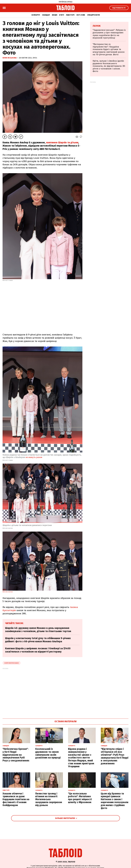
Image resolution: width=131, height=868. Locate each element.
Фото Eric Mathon (8, 592)
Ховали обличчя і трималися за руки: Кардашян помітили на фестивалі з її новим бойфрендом (16, 799)
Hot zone (81, 15)
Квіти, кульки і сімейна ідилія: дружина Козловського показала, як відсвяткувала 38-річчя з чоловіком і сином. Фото (109, 66)
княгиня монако (12, 663)
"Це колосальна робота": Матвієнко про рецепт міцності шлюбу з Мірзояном (80, 798)
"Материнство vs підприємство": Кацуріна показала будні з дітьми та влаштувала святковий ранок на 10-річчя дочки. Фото (109, 49)
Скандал (46, 15)
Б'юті (62, 15)
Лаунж (97, 26)
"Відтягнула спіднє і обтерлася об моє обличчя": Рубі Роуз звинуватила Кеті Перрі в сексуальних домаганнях (115, 756)
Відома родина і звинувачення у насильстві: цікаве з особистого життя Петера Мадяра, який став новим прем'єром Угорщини (81, 758)
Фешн (54, 15)
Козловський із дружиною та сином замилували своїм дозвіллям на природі (48, 753)
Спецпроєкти (93, 15)
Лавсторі (70, 15)
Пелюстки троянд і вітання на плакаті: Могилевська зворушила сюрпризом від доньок (49, 799)
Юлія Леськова (10, 58)
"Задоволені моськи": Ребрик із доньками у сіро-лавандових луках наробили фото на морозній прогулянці (109, 34)
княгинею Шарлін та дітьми (62, 143)
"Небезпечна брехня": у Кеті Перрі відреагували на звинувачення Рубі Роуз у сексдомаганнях (16, 755)
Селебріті (36, 15)
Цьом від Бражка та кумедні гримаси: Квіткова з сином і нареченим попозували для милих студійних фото (115, 801)
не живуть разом (34, 457)
